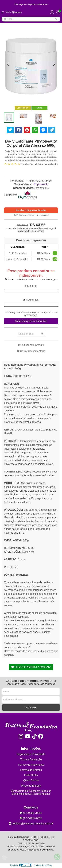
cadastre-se (42, 4)
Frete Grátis (31, 775)
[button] (8, 64)
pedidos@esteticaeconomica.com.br (31, 824)
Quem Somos (31, 780)
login (31, 4)
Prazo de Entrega (31, 786)
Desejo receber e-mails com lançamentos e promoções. (33, 314)
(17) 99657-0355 (31, 818)
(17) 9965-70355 (31, 813)
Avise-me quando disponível (31, 321)
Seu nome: (31, 286)
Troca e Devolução (31, 759)
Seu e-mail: (31, 300)
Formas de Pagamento (31, 765)
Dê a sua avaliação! (46, 164)
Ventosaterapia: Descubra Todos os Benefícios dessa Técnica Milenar (31, 792)
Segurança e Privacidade (31, 754)
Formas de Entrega (31, 770)
